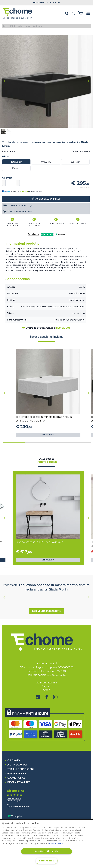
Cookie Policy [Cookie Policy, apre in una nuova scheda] (56, 843)
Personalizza (46, 861)
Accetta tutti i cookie (47, 851)
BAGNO (13, 26)
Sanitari (21, 26)
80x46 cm (75, 162)
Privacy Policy (16, 773)
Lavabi (28, 26)
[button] (4, 131)
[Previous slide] (4, 597)
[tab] (25, 126)
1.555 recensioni (14, 799)
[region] (46, 844)
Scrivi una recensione (46, 611)
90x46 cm (16, 168)
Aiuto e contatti (17, 765)
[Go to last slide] (4, 81)
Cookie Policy (15, 778)
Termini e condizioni (19, 769)
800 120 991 (63, 328)
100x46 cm (16, 162)
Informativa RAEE (17, 782)
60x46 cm (46, 162)
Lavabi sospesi (38, 26)
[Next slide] (89, 81)
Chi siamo (12, 760)
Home (5, 26)
